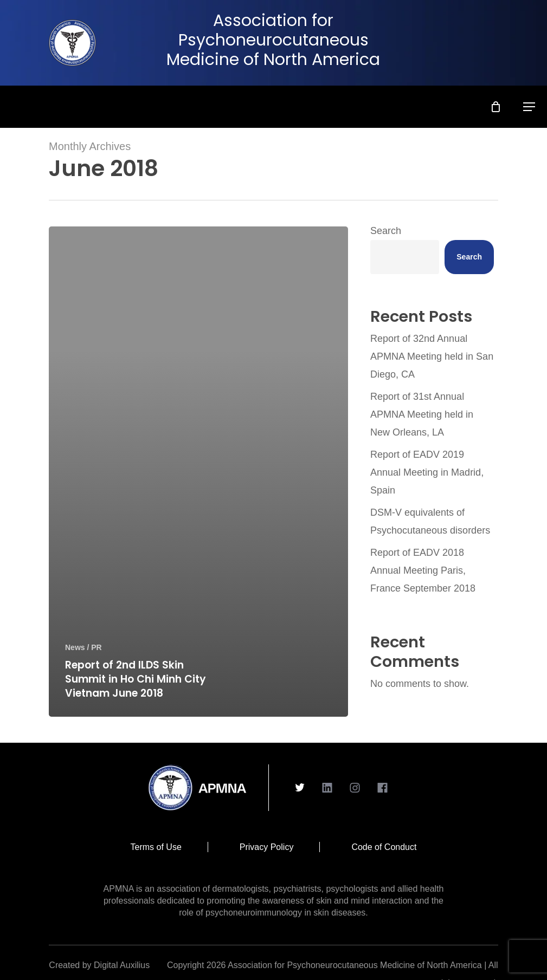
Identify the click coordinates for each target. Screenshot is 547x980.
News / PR (83, 647)
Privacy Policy (267, 847)
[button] (536, 102)
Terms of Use (156, 847)
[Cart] (503, 102)
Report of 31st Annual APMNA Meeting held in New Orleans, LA (422, 414)
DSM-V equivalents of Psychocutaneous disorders (430, 521)
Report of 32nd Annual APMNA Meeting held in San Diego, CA (432, 356)
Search (386, 231)
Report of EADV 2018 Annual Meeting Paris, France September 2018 (423, 570)
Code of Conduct (384, 847)
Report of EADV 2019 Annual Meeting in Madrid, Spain (427, 472)
